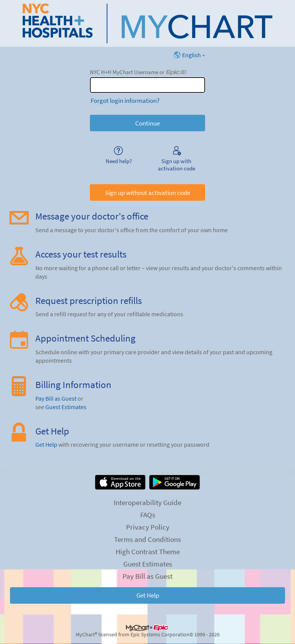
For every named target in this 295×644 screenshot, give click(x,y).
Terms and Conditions (147, 539)
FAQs (148, 515)
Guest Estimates (66, 407)
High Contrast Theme (148, 552)
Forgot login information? (125, 101)
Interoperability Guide (147, 502)
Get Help (46, 445)
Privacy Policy (148, 527)
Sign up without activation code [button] (147, 193)
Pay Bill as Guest (56, 399)
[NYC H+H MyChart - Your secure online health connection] (147, 23)
